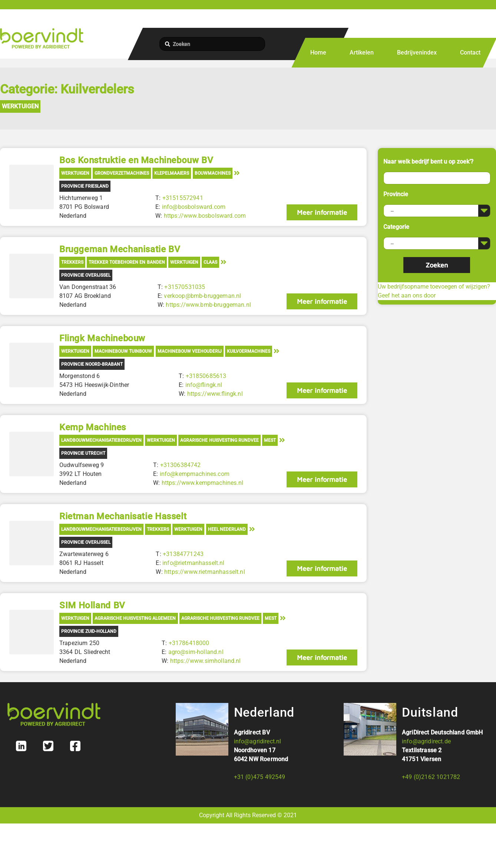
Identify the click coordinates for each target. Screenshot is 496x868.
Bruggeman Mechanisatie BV (120, 249)
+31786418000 (189, 643)
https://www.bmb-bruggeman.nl (208, 305)
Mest (270, 440)
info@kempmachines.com (195, 474)
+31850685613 (206, 376)
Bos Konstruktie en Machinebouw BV (136, 160)
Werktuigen (20, 106)
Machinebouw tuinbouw (123, 351)
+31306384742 (181, 465)
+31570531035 (185, 287)
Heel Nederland (227, 529)
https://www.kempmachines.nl (202, 483)
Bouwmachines (213, 173)
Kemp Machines (93, 427)
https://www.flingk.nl (215, 394)
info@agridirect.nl (258, 741)
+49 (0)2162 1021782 (431, 777)
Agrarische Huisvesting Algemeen (135, 618)
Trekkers (72, 262)
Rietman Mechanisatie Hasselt (123, 516)
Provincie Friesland (85, 186)
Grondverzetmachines (122, 173)
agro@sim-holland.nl (196, 652)
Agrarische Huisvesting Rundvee (219, 440)
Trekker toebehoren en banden (127, 262)
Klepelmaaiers (172, 173)
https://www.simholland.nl (206, 661)
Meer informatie (322, 212)
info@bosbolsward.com (194, 207)
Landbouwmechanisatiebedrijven (101, 440)
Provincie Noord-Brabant (92, 364)
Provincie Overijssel (86, 275)
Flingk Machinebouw (102, 338)
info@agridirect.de (426, 741)
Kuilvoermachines (249, 351)
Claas (210, 262)
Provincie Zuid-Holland (89, 631)
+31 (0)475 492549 (260, 777)
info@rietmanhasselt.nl (194, 563)
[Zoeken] (212, 44)
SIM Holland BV (92, 605)
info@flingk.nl (204, 385)
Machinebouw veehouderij (190, 351)
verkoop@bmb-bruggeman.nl (202, 296)
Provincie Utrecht (83, 453)
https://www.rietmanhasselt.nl (205, 572)
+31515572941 (183, 198)
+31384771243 (183, 554)
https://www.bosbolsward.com (205, 216)
